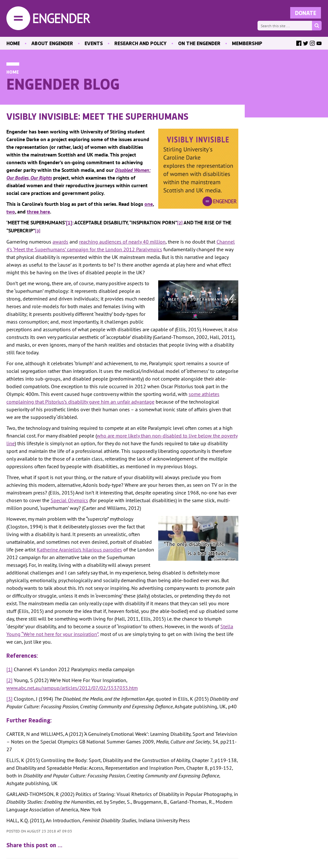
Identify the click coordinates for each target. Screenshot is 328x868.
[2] (9, 680)
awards (60, 242)
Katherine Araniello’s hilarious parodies (79, 550)
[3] (9, 699)
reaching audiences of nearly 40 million (122, 242)
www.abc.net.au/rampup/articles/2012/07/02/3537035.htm (72, 688)
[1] (9, 669)
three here (38, 212)
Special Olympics (69, 500)
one (149, 204)
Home (13, 72)
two (11, 212)
